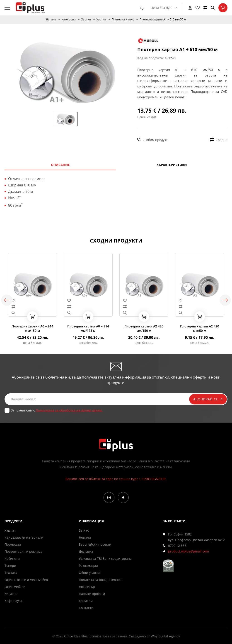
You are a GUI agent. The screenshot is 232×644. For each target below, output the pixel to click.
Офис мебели (15, 587)
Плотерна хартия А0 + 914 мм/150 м (32, 328)
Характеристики (172, 165)
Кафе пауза (13, 601)
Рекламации (88, 566)
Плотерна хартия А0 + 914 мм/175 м (88, 328)
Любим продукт (152, 140)
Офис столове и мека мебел (26, 580)
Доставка (86, 551)
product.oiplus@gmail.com (188, 551)
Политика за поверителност (101, 580)
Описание (60, 165)
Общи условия (90, 573)
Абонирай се (208, 399)
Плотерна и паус (123, 20)
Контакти (86, 608)
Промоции (13, 544)
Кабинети (12, 559)
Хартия (86, 20)
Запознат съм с (57, 410)
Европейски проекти (95, 544)
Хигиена (11, 594)
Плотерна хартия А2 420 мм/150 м (144, 328)
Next (225, 300)
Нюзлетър (87, 587)
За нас (84, 530)
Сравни (219, 140)
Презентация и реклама (23, 551)
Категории (69, 20)
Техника (11, 573)
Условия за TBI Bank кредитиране (105, 559)
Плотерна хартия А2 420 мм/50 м (200, 328)
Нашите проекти (92, 594)
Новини (85, 537)
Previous (7, 300)
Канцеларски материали (24, 537)
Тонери (10, 566)
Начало (51, 20)
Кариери (86, 601)
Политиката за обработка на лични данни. (69, 410)
